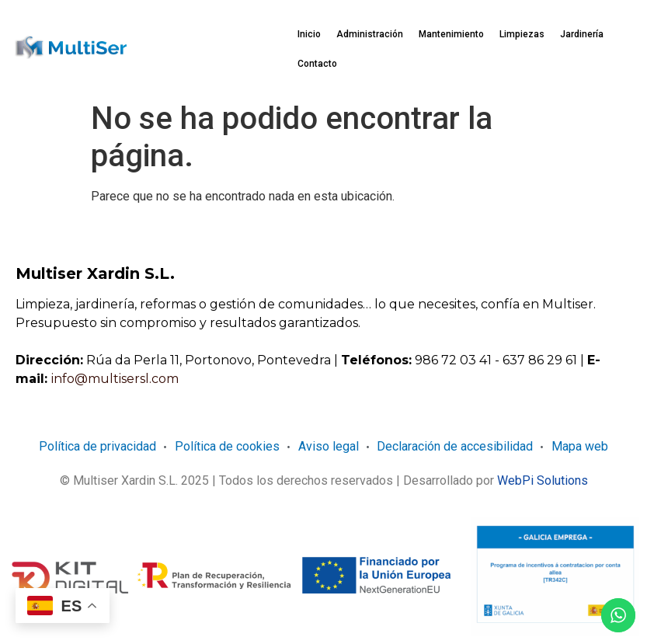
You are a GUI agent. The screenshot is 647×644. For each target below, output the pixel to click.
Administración (370, 34)
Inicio (309, 34)
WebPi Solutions (543, 480)
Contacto (317, 64)
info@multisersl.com (115, 379)
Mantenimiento (451, 34)
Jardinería (582, 34)
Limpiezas (522, 34)
